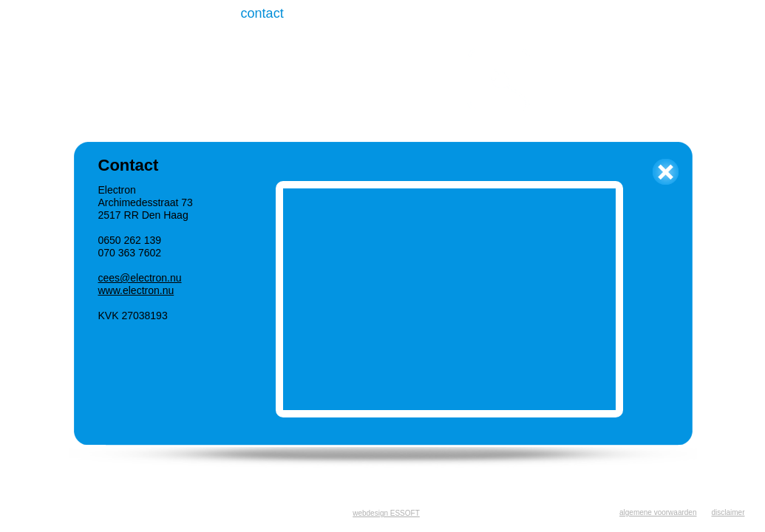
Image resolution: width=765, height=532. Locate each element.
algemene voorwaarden (658, 512)
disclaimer (728, 512)
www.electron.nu (136, 290)
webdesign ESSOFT (386, 513)
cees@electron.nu (140, 278)
